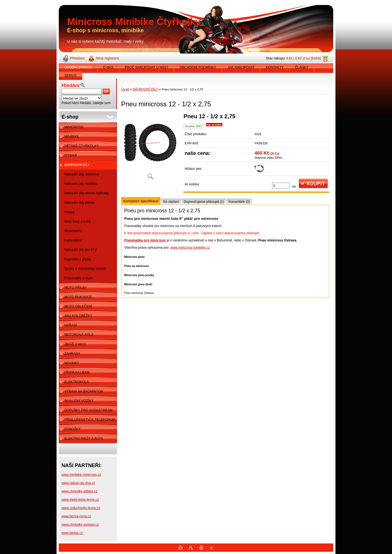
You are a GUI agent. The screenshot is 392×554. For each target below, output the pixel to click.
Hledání (71, 85)
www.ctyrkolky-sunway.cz (80, 525)
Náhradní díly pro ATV (81, 250)
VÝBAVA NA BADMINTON (84, 391)
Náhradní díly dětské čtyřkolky (86, 193)
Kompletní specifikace (141, 201)
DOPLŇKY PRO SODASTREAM (88, 410)
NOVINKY (72, 363)
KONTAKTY (275, 67)
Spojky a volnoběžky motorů (85, 269)
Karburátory (73, 240)
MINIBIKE (72, 137)
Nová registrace (107, 58)
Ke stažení (171, 202)
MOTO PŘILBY (76, 288)
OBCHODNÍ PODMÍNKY (198, 67)
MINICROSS (74, 127)
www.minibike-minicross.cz (81, 475)
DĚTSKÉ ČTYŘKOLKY (82, 146)
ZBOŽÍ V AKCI (75, 344)
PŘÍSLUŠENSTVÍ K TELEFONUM (90, 420)
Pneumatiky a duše (78, 278)
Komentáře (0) (239, 202)
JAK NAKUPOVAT (241, 67)
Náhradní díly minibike (81, 184)
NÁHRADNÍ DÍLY (77, 165)
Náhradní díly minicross (82, 174)
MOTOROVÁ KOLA (79, 335)
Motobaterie (73, 231)
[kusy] (281, 186)
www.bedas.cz (72, 533)
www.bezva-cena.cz (76, 516)
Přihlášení (77, 58)
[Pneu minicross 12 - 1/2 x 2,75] (150, 148)
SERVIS (70, 76)
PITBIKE (71, 155)
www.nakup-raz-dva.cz (78, 483)
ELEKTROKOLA (77, 382)
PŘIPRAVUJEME (77, 372)
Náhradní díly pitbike (79, 203)
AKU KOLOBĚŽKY (78, 316)
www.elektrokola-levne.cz (80, 500)
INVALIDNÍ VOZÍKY (79, 401)
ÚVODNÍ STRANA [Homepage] (78, 67)
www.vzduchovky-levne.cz (81, 508)
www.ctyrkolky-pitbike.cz (79, 491)
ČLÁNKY (302, 67)
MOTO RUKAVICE (78, 297)
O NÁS (108, 67)
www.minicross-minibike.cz (190, 248)
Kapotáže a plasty (77, 259)
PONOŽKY (72, 429)
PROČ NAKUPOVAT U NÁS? (147, 67)
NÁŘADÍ (71, 325)
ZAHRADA (72, 354)
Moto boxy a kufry (77, 221)
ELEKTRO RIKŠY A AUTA (84, 439)
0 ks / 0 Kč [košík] (304, 58)
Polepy (69, 212)
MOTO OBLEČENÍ (78, 306)
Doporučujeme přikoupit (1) (204, 202)
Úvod (125, 89)
